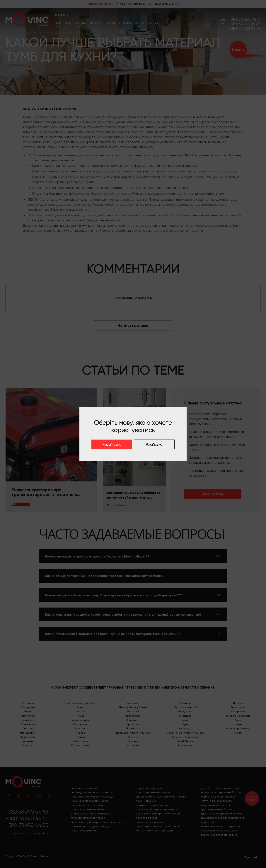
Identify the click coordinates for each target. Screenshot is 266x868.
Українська (112, 444)
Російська (154, 444)
